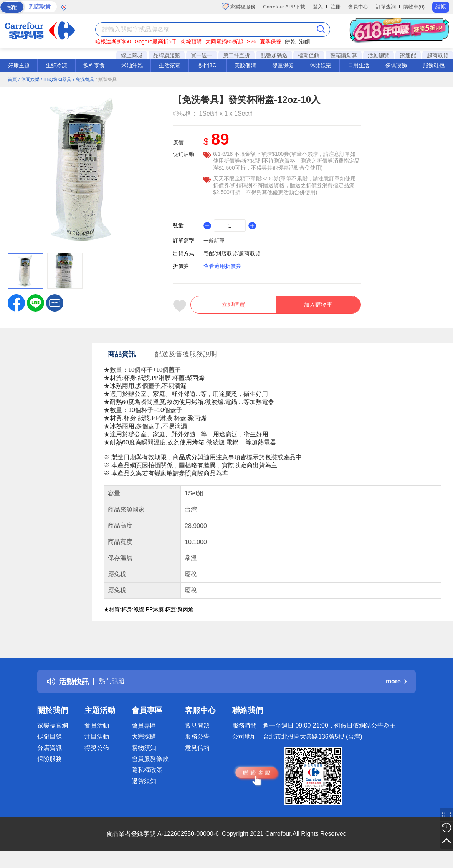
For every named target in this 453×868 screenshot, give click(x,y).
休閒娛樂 (321, 65)
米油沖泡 (132, 65)
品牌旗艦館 (167, 55)
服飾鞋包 (434, 65)
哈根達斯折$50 (113, 41)
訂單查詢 (386, 7)
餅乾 (290, 41)
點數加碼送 (274, 55)
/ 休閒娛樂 (29, 79)
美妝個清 (245, 65)
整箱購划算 (344, 55)
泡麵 (304, 41)
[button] (55, 302)
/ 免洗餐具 (83, 79)
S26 (252, 41)
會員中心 (358, 7)
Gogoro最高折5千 (155, 41)
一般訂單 (214, 241)
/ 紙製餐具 (106, 79)
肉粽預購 (191, 41)
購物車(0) (414, 7)
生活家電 (170, 65)
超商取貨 (438, 55)
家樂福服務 (239, 7)
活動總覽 (379, 55)
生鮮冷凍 (56, 65)
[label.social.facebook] (16, 302)
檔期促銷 (309, 55)
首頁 (12, 79)
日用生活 (359, 65)
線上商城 (132, 55)
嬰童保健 (283, 65)
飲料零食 (94, 65)
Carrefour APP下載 (284, 7)
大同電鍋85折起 (225, 41)
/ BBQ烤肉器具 (56, 79)
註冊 (336, 7)
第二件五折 (236, 55)
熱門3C (207, 65)
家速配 (408, 55)
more (396, 686)
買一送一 (202, 55)
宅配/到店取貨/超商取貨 (232, 253)
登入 (318, 7)
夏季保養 (271, 41)
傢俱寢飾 (396, 65)
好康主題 (19, 65)
